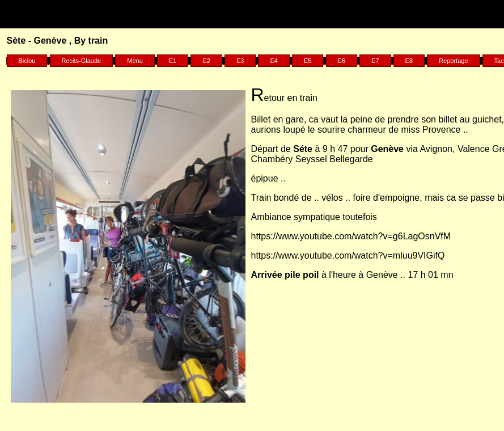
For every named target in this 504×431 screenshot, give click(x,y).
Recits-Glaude (82, 61)
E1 (173, 61)
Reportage (453, 61)
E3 (240, 61)
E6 (342, 61)
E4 (274, 61)
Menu (135, 61)
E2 (206, 61)
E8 (409, 61)
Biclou (27, 61)
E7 (375, 61)
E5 (308, 61)
